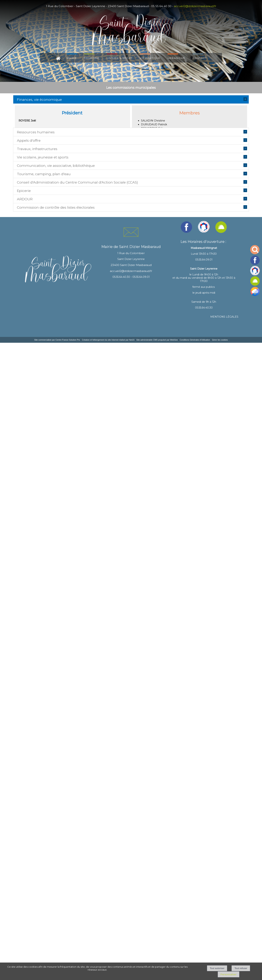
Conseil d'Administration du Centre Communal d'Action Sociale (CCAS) (77, 553)
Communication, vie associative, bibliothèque (56, 421)
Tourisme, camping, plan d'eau (44, 489)
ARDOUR (25, 711)
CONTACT (200, 58)
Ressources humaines (36, 149)
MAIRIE (72, 58)
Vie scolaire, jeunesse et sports (43, 345)
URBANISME (176, 58)
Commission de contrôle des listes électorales (56, 748)
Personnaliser (229, 974)
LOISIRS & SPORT (120, 58)
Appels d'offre (29, 213)
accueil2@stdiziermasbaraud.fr (195, 6)
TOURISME (92, 58)
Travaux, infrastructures (37, 269)
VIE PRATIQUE (150, 58)
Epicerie (24, 643)
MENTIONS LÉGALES (224, 954)
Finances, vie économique (39, 100)
